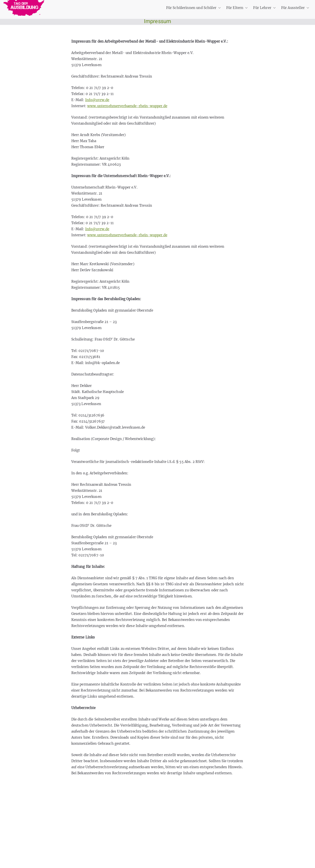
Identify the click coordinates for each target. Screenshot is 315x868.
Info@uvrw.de (97, 100)
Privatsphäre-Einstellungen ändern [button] (74, 829)
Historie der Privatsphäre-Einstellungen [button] (78, 839)
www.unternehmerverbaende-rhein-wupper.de (127, 106)
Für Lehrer (264, 8)
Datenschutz (56, 807)
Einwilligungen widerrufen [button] (67, 850)
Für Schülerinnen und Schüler (193, 8)
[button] (219, 8)
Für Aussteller (295, 8)
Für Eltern (237, 8)
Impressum (55, 818)
